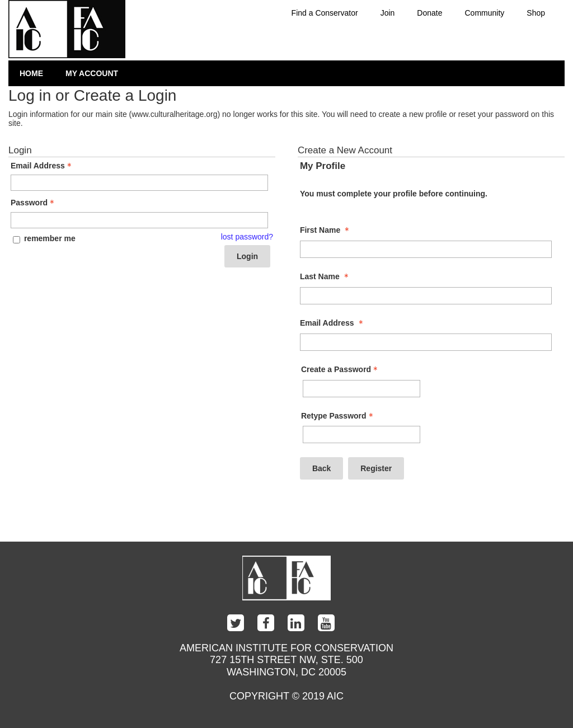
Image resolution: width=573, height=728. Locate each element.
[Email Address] (426, 342)
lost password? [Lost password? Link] (247, 237)
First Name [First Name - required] (326, 230)
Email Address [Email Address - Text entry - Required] (42, 166)
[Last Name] (426, 296)
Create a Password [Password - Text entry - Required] (340, 369)
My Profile (323, 166)
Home (31, 73)
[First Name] (426, 249)
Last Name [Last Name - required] (325, 276)
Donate (429, 13)
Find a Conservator (325, 13)
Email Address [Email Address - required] (333, 323)
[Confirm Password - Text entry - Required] (361, 435)
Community (485, 13)
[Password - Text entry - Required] (139, 220)
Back (321, 468)
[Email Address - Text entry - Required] (139, 183)
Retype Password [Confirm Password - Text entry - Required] (338, 416)
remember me (50, 238)
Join (388, 13)
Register (376, 468)
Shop (536, 13)
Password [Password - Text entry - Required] (34, 203)
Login (247, 256)
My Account (92, 73)
